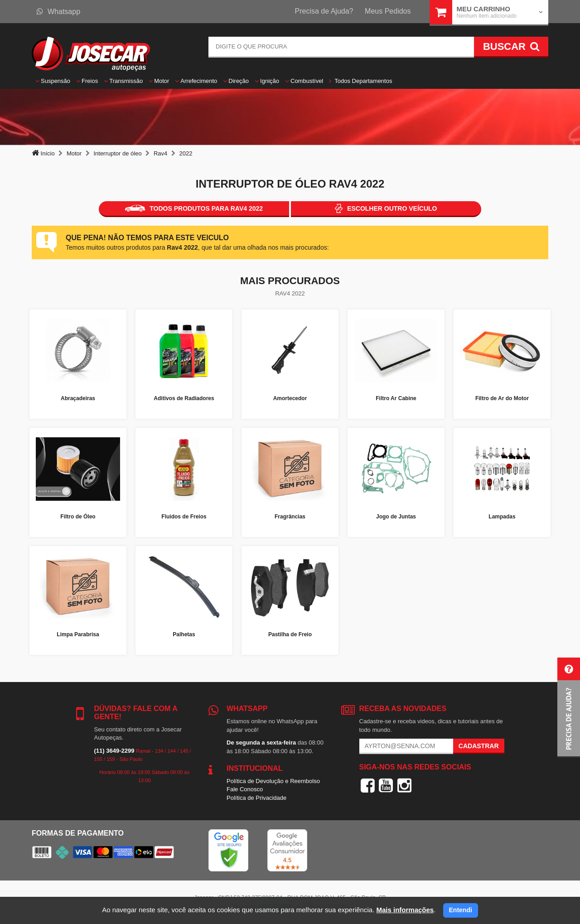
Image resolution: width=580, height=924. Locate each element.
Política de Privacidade (256, 798)
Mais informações (405, 910)
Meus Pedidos (388, 11)
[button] (569, 708)
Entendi (461, 910)
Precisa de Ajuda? (324, 11)
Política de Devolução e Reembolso (273, 781)
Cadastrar (479, 746)
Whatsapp (58, 12)
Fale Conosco (245, 789)
